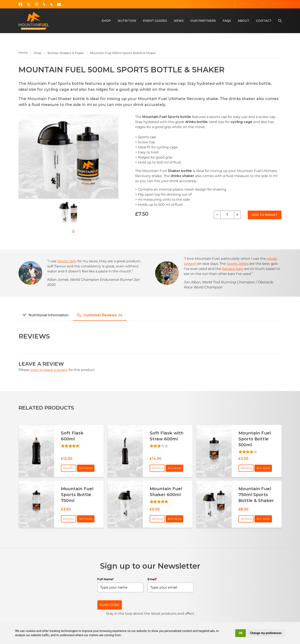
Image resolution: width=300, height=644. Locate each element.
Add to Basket (265, 215)
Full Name (106, 579)
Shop (106, 21)
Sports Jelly (67, 261)
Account (244, 4)
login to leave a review (49, 370)
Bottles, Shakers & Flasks (66, 53)
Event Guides (155, 21)
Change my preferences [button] (266, 633)
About (243, 21)
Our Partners (203, 21)
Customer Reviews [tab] (100, 315)
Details (69, 468)
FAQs (227, 21)
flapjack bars (233, 269)
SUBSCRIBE (110, 605)
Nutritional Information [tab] (46, 315)
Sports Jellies (238, 264)
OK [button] (241, 633)
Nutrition (127, 21)
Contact (264, 21)
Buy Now (86, 468)
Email (152, 579)
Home (23, 53)
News (179, 21)
